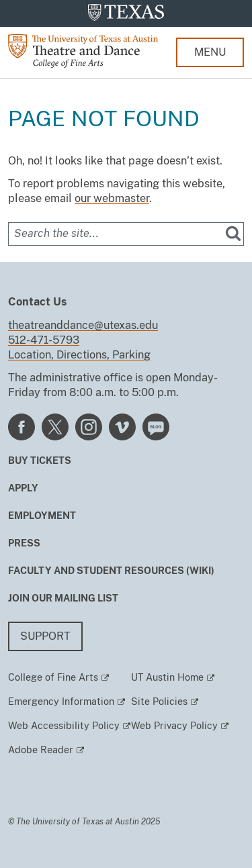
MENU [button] (210, 52)
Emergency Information (61, 702)
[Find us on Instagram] (89, 426)
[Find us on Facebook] (22, 426)
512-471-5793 (44, 340)
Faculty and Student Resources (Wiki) (111, 571)
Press (24, 543)
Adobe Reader (41, 750)
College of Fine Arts (53, 677)
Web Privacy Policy (174, 726)
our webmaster (112, 198)
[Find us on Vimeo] (122, 426)
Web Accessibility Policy (64, 726)
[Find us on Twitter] (55, 426)
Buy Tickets (40, 461)
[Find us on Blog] (156, 426)
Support (45, 636)
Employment (42, 516)
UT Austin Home (167, 677)
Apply (23, 488)
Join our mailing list (63, 598)
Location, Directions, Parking (79, 355)
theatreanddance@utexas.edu (83, 325)
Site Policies (159, 702)
